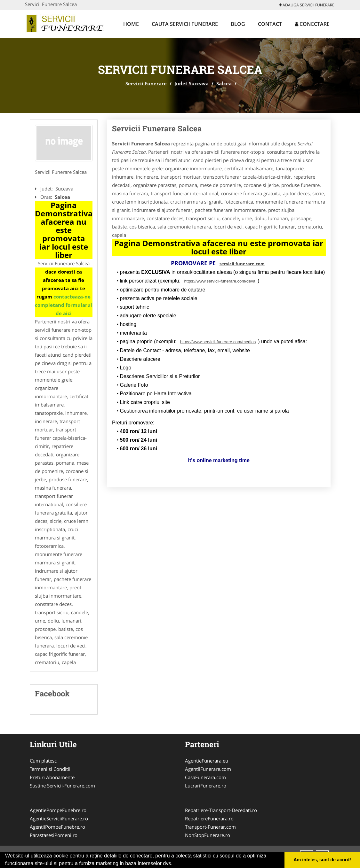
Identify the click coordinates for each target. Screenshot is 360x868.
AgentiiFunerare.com (208, 769)
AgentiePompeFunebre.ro (58, 810)
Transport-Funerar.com (210, 827)
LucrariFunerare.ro (206, 786)
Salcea (224, 83)
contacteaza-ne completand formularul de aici (64, 305)
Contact (270, 24)
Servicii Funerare (146, 83)
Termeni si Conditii (50, 769)
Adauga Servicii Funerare (307, 5)
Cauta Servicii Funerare (185, 24)
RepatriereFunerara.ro (209, 818)
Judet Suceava (192, 83)
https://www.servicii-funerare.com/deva (220, 281)
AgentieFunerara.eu (207, 761)
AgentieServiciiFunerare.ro (59, 818)
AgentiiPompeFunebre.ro (57, 827)
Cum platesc (43, 761)
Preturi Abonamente (52, 777)
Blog (238, 24)
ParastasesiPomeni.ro (54, 835)
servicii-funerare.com (242, 264)
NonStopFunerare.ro (208, 835)
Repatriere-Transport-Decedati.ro (221, 810)
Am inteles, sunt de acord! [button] (322, 860)
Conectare (312, 24)
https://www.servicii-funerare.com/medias (218, 342)
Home (131, 24)
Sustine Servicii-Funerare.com (62, 786)
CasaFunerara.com (205, 777)
